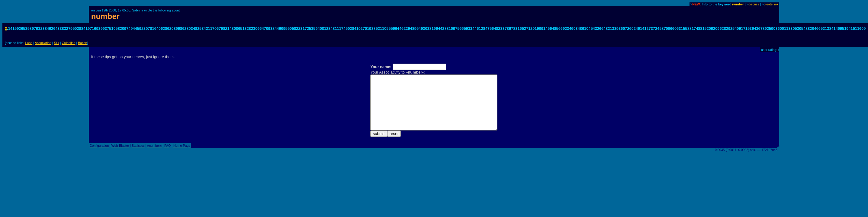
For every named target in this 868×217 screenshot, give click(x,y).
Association (43, 43)
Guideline (68, 43)
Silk (57, 43)
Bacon (82, 43)
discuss (754, 4)
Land (29, 43)
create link (771, 4)
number (738, 4)
